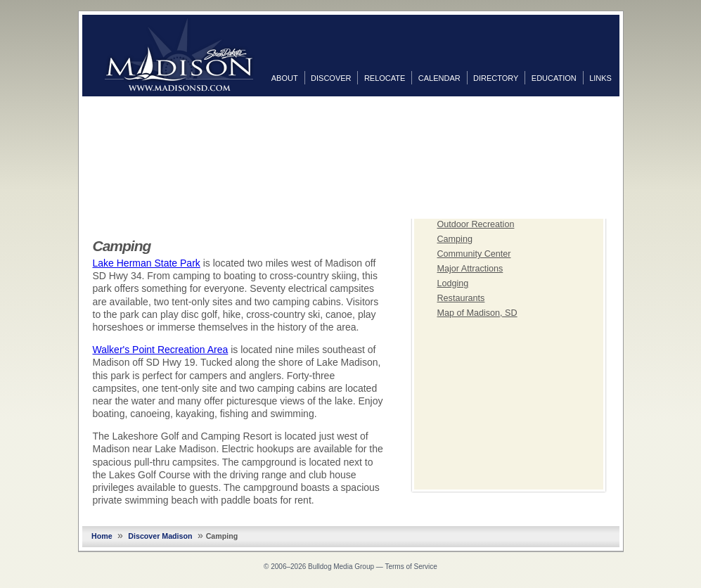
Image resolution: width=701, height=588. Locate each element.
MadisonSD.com (179, 55)
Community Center (474, 254)
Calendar (439, 78)
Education (554, 78)
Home (102, 536)
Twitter (634, 133)
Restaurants (461, 298)
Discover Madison (160, 536)
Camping (455, 239)
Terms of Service (411, 567)
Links (600, 78)
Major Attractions (470, 269)
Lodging (453, 283)
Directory (496, 78)
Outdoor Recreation (476, 224)
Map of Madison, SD (477, 313)
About (285, 78)
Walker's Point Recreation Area (161, 350)
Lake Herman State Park (147, 263)
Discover (331, 78)
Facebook (634, 110)
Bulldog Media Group (341, 567)
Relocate (385, 78)
